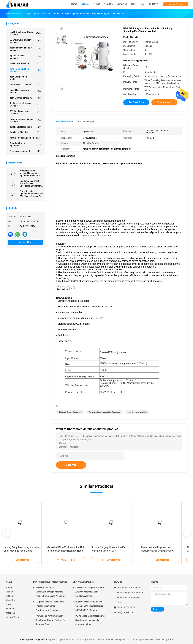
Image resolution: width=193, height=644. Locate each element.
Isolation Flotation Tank (25, 127)
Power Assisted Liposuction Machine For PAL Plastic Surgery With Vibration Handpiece (31, 194)
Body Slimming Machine (25, 98)
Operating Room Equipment (25, 144)
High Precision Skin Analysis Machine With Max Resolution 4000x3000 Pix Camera (89, 606)
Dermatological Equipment (25, 138)
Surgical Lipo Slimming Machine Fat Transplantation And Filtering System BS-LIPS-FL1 (162, 551)
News (9, 604)
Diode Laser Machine (25, 63)
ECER (170, 639)
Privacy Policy (13, 617)
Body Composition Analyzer (25, 78)
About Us (10, 600)
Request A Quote (176, 4)
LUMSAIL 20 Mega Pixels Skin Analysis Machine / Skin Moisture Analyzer (90, 592)
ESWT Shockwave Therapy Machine (25, 33)
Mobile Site (11, 613)
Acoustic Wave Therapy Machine (25, 49)
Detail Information (65, 121)
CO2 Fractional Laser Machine (25, 112)
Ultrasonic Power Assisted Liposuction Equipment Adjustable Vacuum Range (30, 173)
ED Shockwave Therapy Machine (25, 41)
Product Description (87, 121)
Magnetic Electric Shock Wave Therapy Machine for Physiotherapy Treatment (50, 606)
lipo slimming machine (137, 412)
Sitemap (10, 609)
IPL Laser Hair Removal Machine (25, 105)
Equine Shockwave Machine (25, 57)
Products (10, 592)
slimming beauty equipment (70, 412)
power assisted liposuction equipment (104, 412)
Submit (71, 465)
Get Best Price (136, 102)
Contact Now (25, 242)
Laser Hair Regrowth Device (25, 91)
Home (9, 588)
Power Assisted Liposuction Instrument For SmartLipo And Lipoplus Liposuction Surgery (24, 551)
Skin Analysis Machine (25, 85)
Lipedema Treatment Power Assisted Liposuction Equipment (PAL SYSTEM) (30, 183)
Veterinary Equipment (25, 151)
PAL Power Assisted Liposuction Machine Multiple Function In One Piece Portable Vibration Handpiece (73, 551)
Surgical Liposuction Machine (25, 70)
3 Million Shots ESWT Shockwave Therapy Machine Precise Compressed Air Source (51, 592)
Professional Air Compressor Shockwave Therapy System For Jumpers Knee (51, 620)
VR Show (10, 596)
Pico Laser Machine (25, 132)
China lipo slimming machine (34, 639)
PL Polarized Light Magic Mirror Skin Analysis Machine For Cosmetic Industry (90, 620)
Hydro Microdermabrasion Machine (25, 120)
